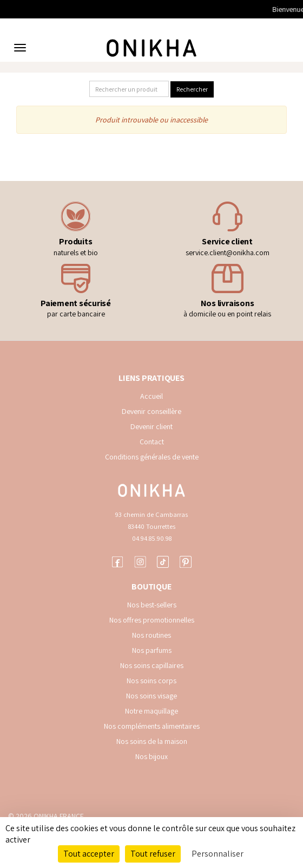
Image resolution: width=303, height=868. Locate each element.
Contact (152, 442)
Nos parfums (152, 650)
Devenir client (151, 426)
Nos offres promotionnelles (152, 620)
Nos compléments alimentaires (152, 726)
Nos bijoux (151, 756)
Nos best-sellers (152, 605)
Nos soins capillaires (152, 665)
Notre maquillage (151, 711)
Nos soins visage (151, 696)
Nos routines (151, 635)
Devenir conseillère (151, 411)
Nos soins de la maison (152, 741)
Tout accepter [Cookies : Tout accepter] (89, 854)
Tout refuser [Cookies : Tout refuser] (153, 854)
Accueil (151, 396)
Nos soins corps (151, 681)
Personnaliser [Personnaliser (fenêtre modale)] (218, 854)
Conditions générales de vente (152, 457)
